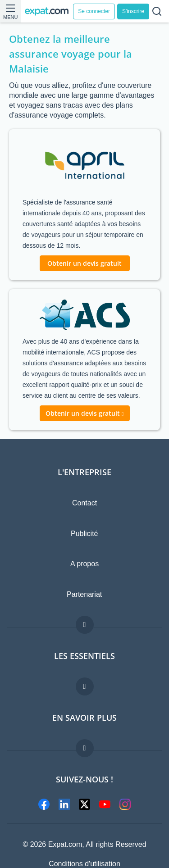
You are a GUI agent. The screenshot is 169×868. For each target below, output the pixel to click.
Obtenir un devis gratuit (84, 263)
